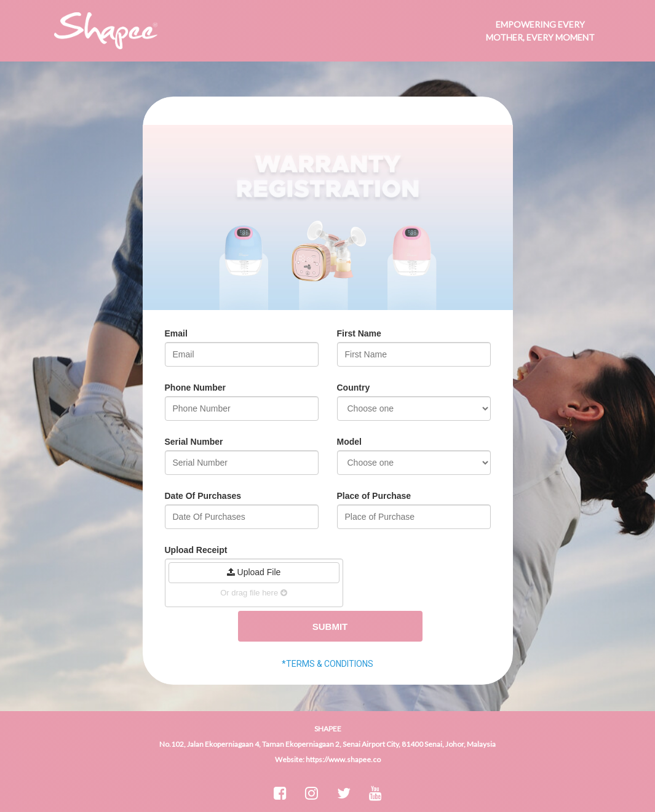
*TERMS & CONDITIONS (327, 664)
